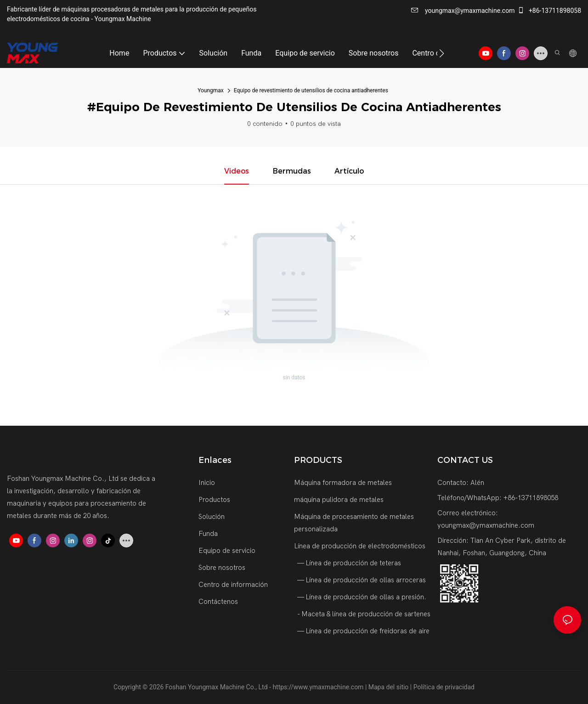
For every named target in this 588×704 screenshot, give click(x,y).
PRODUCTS (318, 460)
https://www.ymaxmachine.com (319, 687)
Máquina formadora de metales (343, 483)
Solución (212, 517)
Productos (214, 500)
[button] (442, 53)
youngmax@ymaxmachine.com (463, 11)
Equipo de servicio (227, 551)
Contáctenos (218, 602)
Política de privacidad (444, 687)
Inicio (207, 483)
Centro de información (233, 585)
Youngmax (211, 90)
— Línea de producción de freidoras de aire (363, 631)
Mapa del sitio (389, 687)
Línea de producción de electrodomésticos (360, 546)
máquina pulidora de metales (339, 500)
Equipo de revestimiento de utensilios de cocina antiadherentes (311, 90)
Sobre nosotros (222, 568)
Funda (208, 534)
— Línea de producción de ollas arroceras (361, 580)
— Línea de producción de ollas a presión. (361, 597)
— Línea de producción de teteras (348, 563)
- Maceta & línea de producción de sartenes (363, 614)
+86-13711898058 (549, 11)
